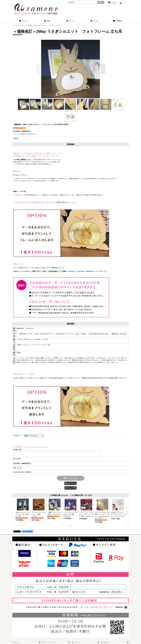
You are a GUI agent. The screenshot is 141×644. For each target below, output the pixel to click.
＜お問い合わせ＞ (62, 202)
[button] (103, 69)
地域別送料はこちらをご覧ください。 (97, 271)
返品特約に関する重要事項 (22, 472)
